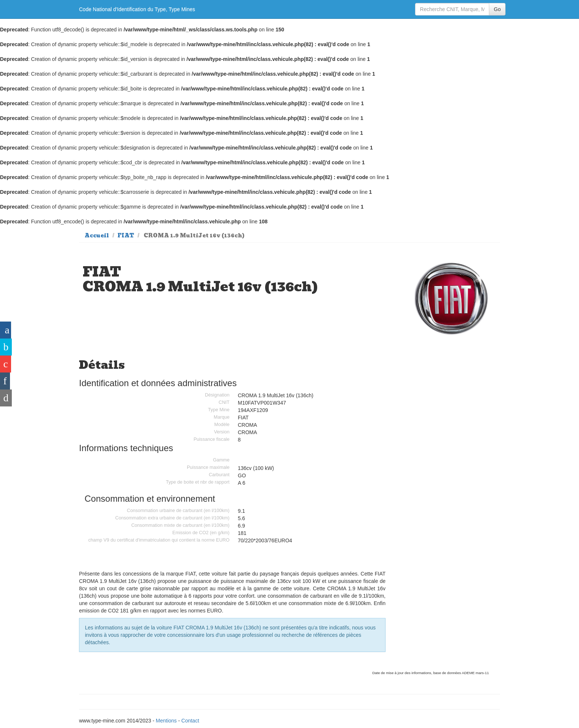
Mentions (166, 721)
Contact (190, 721)
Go (497, 9)
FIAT (126, 236)
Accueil (97, 236)
